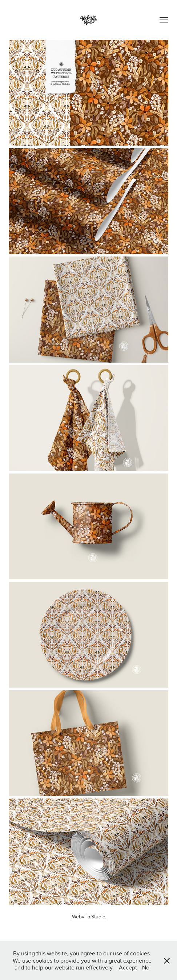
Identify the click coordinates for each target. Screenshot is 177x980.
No (146, 967)
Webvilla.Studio (89, 917)
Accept (128, 967)
